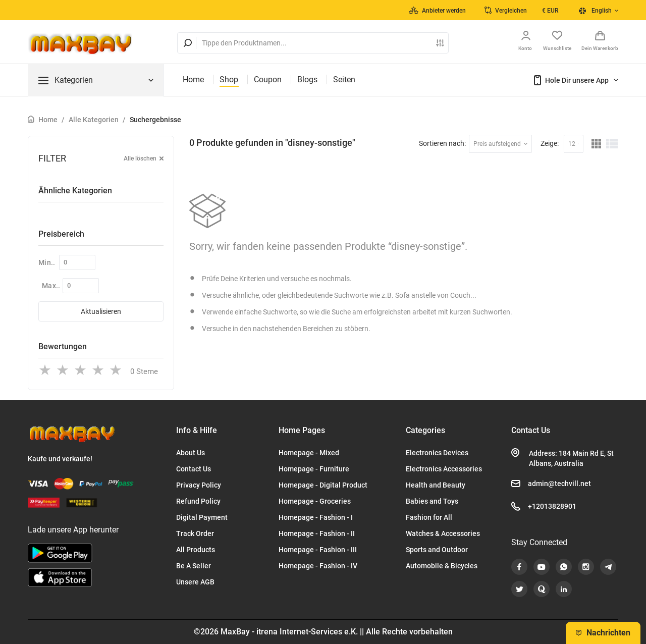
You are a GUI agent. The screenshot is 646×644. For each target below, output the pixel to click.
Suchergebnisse (155, 120)
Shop (229, 79)
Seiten (344, 79)
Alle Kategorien (94, 120)
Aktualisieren (101, 311)
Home (193, 79)
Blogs (307, 79)
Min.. (47, 262)
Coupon (268, 79)
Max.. (51, 286)
